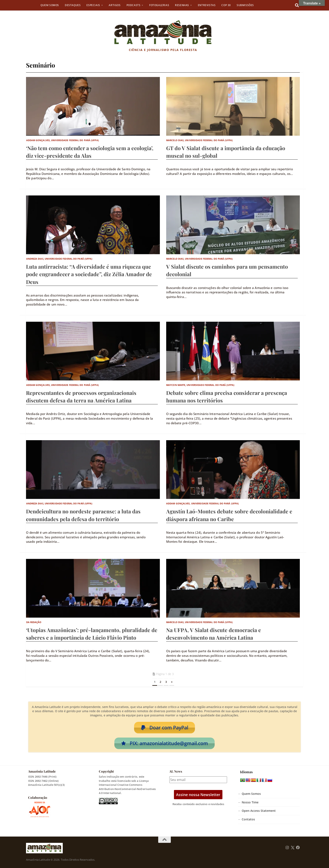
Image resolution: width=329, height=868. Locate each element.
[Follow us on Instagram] (287, 848)
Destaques (73, 5)
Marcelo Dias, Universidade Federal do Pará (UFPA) (199, 140)
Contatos (248, 819)
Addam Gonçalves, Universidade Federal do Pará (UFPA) (63, 140)
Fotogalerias (159, 5)
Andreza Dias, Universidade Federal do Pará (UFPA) (59, 259)
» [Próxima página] (172, 682)
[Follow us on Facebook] (298, 848)
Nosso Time (250, 802)
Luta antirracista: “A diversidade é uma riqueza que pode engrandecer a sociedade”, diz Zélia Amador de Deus (89, 274)
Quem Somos (50, 5)
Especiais (93, 5)
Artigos (115, 5)
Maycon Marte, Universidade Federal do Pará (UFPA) (200, 385)
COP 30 (226, 5)
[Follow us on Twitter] (293, 848)
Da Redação (34, 622)
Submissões (245, 5)
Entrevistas (207, 5)
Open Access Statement (259, 811)
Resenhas (182, 5)
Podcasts (134, 5)
